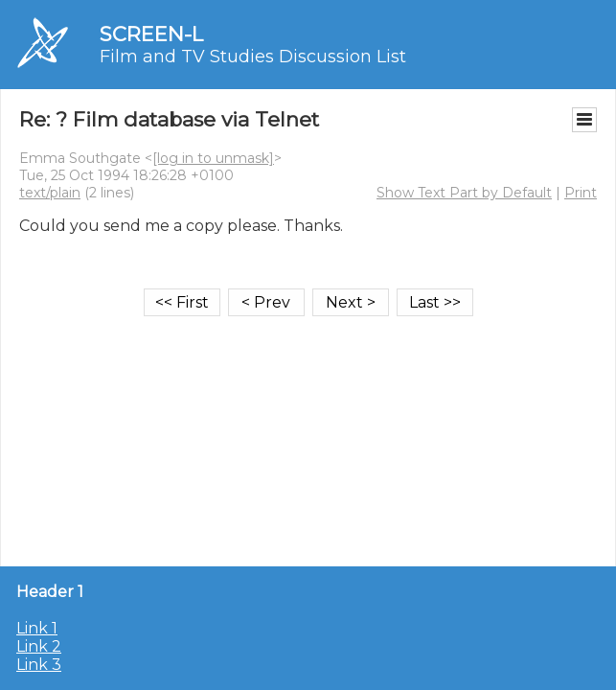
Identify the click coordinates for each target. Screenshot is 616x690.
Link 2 (39, 646)
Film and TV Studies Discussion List (253, 57)
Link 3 (39, 665)
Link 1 (37, 628)
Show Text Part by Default (464, 193)
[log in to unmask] (213, 158)
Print (581, 193)
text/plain (50, 193)
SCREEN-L (151, 34)
